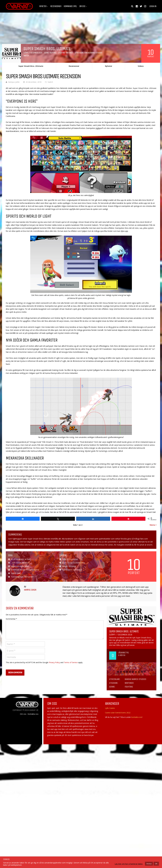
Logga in (153, 6)
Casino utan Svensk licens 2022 (118, 713)
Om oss (82, 6)
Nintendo (69, 53)
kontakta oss (137, 717)
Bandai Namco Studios (93, 53)
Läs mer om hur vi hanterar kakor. (129, 864)
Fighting (53, 53)
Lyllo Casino (110, 708)
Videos (141, 66)
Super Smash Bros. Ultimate (31, 66)
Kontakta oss (33, 714)
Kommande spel (70, 6)
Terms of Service (71, 662)
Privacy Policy (54, 662)
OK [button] (156, 864)
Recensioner (56, 6)
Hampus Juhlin (14, 82)
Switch (26, 56)
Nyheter (43, 6)
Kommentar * (11, 619)
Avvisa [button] (149, 864)
